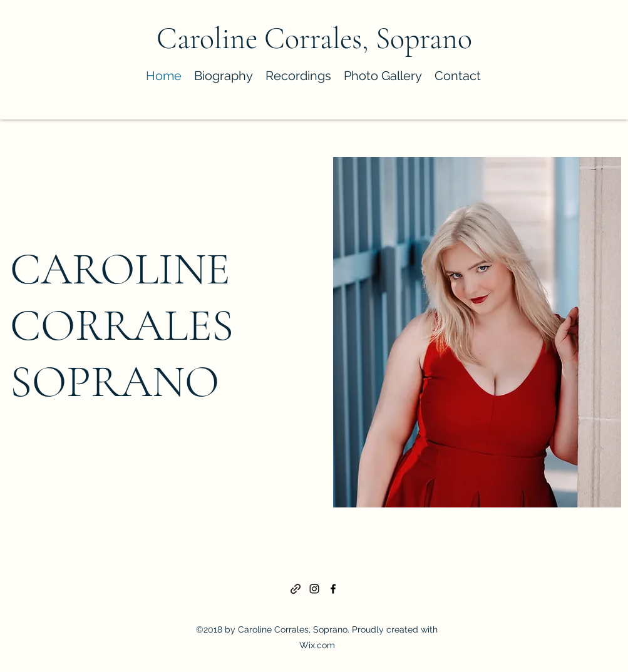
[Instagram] (314, 589)
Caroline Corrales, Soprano (314, 39)
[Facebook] (333, 589)
